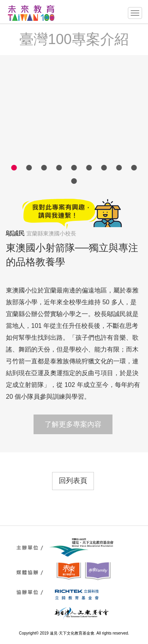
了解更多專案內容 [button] (73, 424)
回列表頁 (73, 481)
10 (74, 181)
